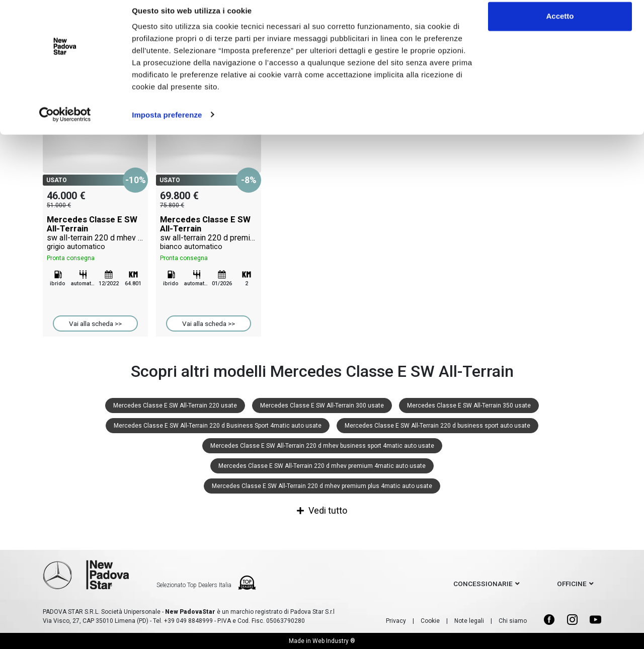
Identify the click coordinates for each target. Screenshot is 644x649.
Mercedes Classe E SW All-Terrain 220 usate (175, 405)
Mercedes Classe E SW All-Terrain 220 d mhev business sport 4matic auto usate (322, 446)
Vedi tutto (322, 510)
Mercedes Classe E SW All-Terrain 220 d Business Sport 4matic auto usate (218, 426)
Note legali (469, 621)
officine (572, 584)
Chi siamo (513, 621)
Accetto (560, 26)
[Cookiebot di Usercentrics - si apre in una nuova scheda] (65, 125)
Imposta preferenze (167, 125)
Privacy (396, 621)
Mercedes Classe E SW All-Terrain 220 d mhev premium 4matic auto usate (322, 466)
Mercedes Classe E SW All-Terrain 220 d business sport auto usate (437, 426)
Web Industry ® (334, 641)
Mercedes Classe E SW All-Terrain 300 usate (322, 405)
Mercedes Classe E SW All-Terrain (95, 233)
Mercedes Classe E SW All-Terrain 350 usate (469, 405)
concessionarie (483, 584)
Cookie (430, 621)
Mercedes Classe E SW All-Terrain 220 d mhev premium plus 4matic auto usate (322, 486)
